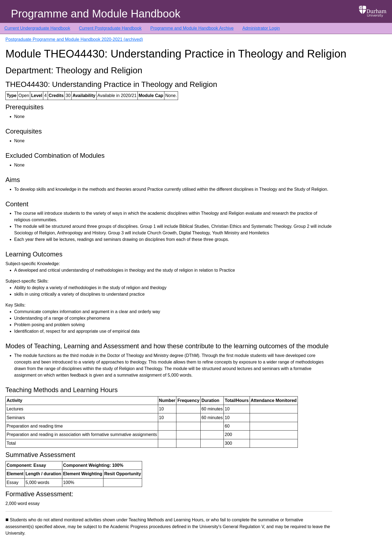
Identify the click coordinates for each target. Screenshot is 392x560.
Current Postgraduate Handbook (110, 28)
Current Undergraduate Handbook (37, 28)
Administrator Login (261, 28)
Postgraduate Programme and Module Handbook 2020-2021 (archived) (74, 39)
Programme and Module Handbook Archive (192, 28)
